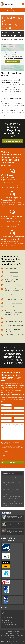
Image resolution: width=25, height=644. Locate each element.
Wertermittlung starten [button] (12, 141)
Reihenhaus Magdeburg (7, 489)
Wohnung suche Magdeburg (8, 491)
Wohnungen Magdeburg (17, 488)
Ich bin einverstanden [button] (12, 62)
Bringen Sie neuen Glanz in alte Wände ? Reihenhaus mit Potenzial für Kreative (15, 531)
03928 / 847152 (7, 9)
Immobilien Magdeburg (7, 500)
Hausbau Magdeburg (11, 505)
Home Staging (13, 282)
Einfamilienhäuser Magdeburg (13, 503)
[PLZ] (6, 418)
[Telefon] (6, 421)
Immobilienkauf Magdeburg (8, 502)
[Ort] (19, 418)
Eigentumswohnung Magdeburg (8, 481)
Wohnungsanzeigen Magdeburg (13, 493)
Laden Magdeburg (13, 477)
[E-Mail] (19, 421)
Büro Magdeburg (6, 477)
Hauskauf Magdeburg (16, 500)
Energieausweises (16, 318)
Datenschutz (20, 635)
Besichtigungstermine (17, 303)
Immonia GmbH (15, 633)
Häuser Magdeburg (11, 496)
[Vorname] (6, 408)
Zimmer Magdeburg (15, 495)
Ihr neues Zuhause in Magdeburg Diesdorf (15, 524)
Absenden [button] (12, 462)
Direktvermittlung (19, 299)
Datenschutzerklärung (11, 446)
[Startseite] (7, 4)
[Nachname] (19, 408)
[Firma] (12, 411)
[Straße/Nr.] (12, 415)
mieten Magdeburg (6, 498)
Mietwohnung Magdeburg (7, 488)
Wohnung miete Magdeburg (17, 489)
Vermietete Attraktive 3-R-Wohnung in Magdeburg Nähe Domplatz (15, 517)
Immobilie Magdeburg (14, 498)
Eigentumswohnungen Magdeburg (13, 479)
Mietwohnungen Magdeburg (12, 486)
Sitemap (8, 40)
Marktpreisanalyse (14, 272)
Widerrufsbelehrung (12, 635)
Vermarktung (16, 276)
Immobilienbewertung (10, 268)
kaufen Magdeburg (18, 496)
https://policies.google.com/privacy (14, 58)
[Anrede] (6, 405)
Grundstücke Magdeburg (12, 482)
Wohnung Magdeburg (7, 495)
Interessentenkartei (15, 291)
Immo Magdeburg (10, 484)
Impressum (4, 635)
